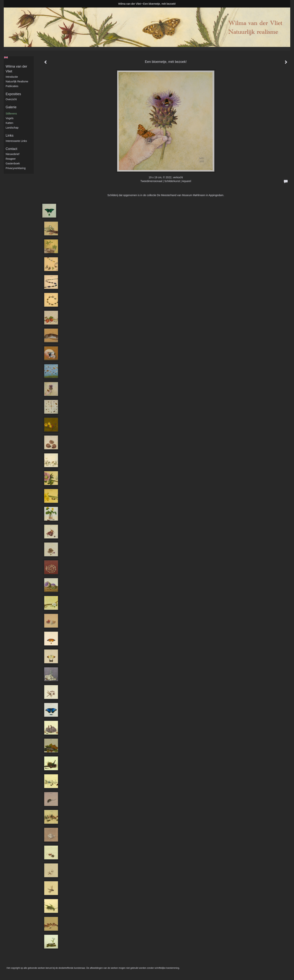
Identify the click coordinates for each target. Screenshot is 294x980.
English (6, 57)
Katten (9, 123)
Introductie (12, 77)
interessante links (16, 141)
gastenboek (13, 163)
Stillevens (11, 114)
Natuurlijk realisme (17, 81)
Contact (11, 149)
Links (10, 135)
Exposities (13, 94)
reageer (11, 159)
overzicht (11, 99)
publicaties (12, 86)
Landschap (12, 128)
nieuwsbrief (12, 154)
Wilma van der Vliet (130, 4)
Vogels (10, 118)
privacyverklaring (16, 168)
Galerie (11, 107)
